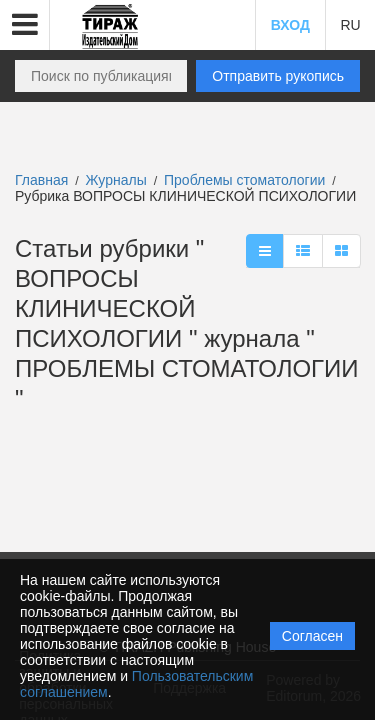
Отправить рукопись (278, 76)
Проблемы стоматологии (246, 180)
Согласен (312, 636)
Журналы (116, 180)
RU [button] (350, 25)
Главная (41, 180)
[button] (25, 25)
